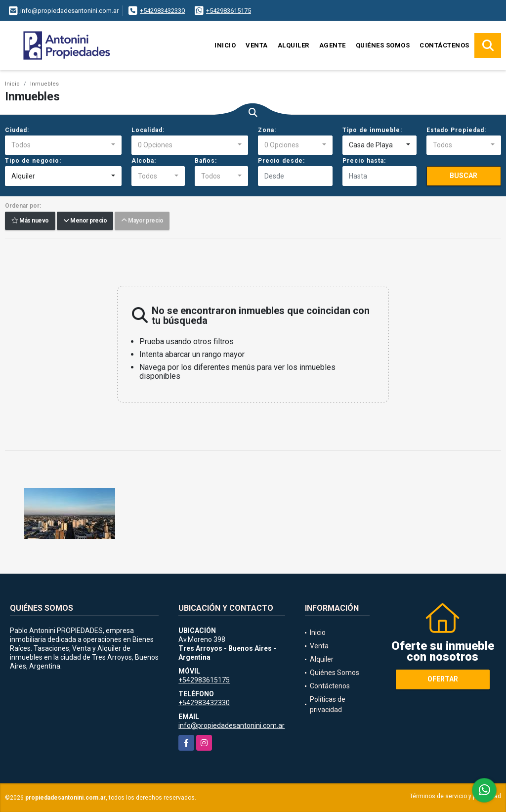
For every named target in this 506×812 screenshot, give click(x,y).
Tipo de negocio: (33, 161)
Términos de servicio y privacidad (455, 796)
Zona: (267, 130)
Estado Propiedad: (456, 130)
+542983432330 (162, 11)
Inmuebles (44, 84)
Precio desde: (281, 161)
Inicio (225, 45)
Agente (333, 45)
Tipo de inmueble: (372, 130)
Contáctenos (444, 45)
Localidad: (148, 130)
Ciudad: (17, 130)
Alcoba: (144, 161)
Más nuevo (30, 221)
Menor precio (85, 221)
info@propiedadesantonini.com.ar (232, 725)
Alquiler (294, 45)
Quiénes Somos (383, 45)
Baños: (206, 161)
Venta (257, 45)
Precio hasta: (364, 161)
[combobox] (63, 145)
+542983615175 (229, 11)
